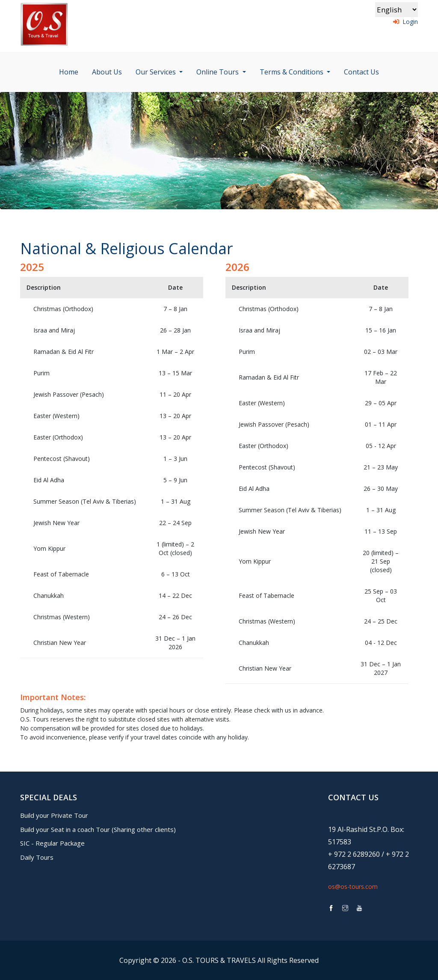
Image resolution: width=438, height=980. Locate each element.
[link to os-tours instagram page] (345, 908)
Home (69, 72)
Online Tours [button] (218, 72)
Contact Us (361, 72)
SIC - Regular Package (52, 843)
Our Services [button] (157, 72)
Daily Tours (37, 857)
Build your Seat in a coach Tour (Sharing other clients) (98, 829)
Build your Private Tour (54, 815)
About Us (107, 72)
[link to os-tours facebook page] (331, 908)
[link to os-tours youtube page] (359, 908)
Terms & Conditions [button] (292, 72)
